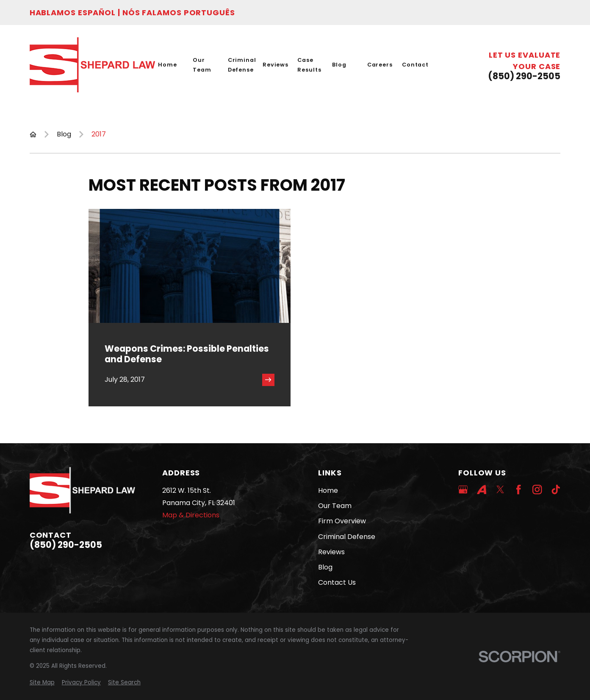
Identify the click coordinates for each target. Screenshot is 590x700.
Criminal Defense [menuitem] (242, 65)
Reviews (331, 552)
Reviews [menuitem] (276, 65)
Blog (325, 567)
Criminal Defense (347, 537)
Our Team (335, 506)
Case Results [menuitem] (309, 65)
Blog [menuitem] (339, 65)
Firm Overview (342, 521)
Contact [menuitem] (415, 65)
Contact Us (337, 582)
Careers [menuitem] (380, 65)
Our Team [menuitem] (202, 65)
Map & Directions (191, 515)
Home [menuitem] (168, 65)
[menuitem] (42, 683)
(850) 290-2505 (524, 76)
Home (328, 490)
